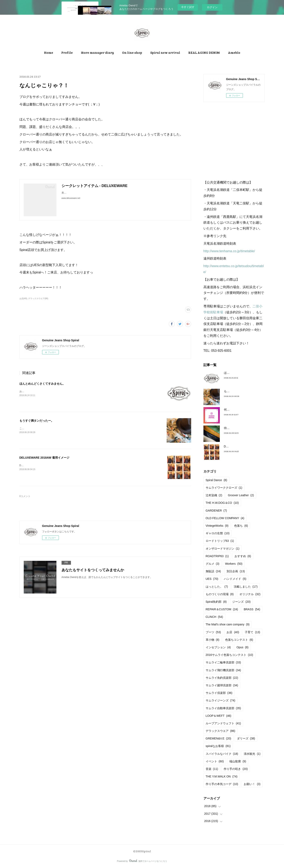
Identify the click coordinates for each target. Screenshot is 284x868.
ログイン (212, 7)
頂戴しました (246, 587)
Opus (243, 647)
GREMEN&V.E (218, 738)
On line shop (132, 52)
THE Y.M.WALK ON (222, 776)
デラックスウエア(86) (38, 298)
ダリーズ (246, 738)
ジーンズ (241, 602)
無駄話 (213, 571)
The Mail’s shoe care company (228, 624)
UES (212, 579)
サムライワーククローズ (224, 488)
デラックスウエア (221, 731)
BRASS (252, 609)
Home (49, 52)
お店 (233, 632)
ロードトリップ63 (220, 541)
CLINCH (214, 617)
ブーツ (213, 632)
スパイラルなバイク (222, 754)
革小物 (213, 640)
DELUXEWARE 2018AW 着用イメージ (44, 458)
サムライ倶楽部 (219, 693)
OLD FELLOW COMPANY (225, 518)
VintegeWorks (217, 526)
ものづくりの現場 (220, 594)
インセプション (218, 647)
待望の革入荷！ (234, 428)
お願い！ (252, 784)
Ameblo (234, 52)
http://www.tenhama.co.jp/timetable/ (229, 251)
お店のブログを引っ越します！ (37, 391)
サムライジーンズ (221, 700)
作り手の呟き (236, 769)
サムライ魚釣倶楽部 (222, 678)
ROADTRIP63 (217, 556)
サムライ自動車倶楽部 (223, 708)
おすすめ (243, 556)
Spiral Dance (216, 480)
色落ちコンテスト (239, 640)
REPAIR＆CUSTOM (222, 609)
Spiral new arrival (165, 52)
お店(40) (23, 298)
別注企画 (236, 571)
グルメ (213, 564)
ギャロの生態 (218, 533)
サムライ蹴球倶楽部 (222, 685)
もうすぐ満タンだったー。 (37, 421)
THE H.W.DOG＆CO (222, 503)
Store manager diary (97, 52)
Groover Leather (241, 495)
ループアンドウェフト (223, 723)
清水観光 (252, 754)
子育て (252, 632)
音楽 (212, 769)
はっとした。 (217, 587)
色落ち (241, 526)
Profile (67, 52)
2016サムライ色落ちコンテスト (229, 655)
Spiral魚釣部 (216, 602)
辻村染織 (214, 495)
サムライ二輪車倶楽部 (223, 662)
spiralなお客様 (218, 746)
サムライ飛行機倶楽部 (223, 670)
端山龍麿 (238, 761)
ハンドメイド (235, 579)
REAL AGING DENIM (204, 52)
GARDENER (216, 511)
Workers (234, 564)
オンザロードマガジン (223, 549)
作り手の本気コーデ (222, 784)
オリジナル (250, 594)
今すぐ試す (188, 7)
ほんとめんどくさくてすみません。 (42, 384)
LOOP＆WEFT (218, 716)
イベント (215, 761)
